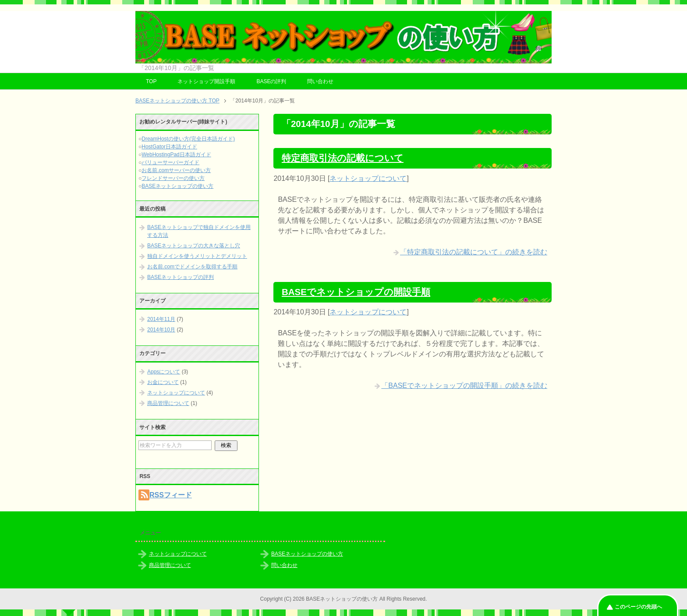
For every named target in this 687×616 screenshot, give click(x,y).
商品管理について (168, 403)
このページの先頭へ (638, 607)
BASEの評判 (271, 81)
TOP (151, 81)
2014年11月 (161, 319)
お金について (163, 382)
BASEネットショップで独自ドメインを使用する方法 (199, 231)
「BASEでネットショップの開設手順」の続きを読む (464, 385)
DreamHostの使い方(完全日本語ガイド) (188, 139)
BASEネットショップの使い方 (177, 186)
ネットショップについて (368, 178)
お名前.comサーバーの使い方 (176, 170)
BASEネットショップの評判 (181, 277)
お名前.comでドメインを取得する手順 (192, 267)
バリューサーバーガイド (170, 162)
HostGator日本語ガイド (169, 147)
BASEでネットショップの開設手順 (356, 292)
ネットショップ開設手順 (206, 81)
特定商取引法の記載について (343, 158)
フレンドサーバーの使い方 (173, 178)
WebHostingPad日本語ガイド (176, 155)
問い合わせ (320, 81)
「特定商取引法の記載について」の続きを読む (474, 252)
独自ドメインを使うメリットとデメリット (197, 256)
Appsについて (164, 372)
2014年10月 (161, 330)
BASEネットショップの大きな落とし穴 (194, 246)
